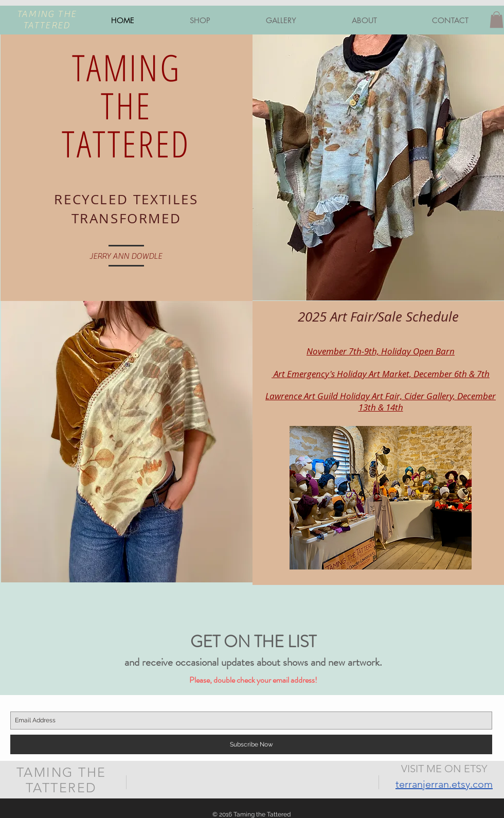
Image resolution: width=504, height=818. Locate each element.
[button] (497, 20)
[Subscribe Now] (251, 744)
